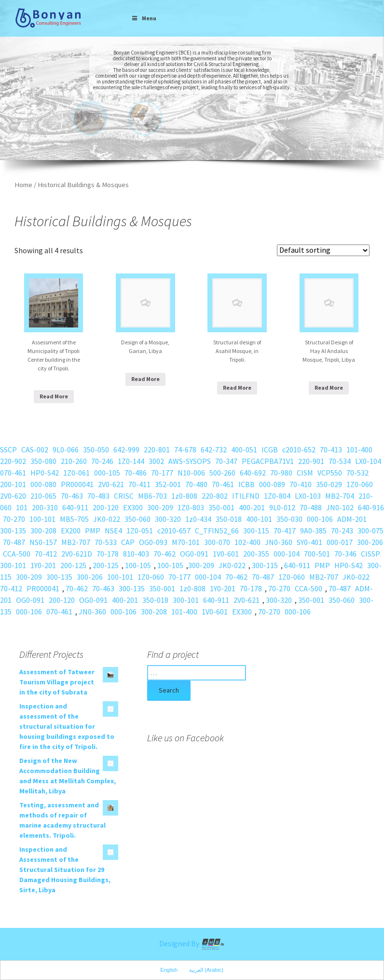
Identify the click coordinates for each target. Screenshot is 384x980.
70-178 (108, 554)
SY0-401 (309, 542)
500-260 (222, 473)
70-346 (345, 554)
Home (23, 185)
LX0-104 (368, 461)
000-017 (340, 542)
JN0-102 (340, 507)
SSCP (8, 449)
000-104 (287, 554)
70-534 (340, 461)
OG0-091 (194, 554)
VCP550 (330, 473)
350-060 (137, 519)
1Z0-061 (76, 473)
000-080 (43, 484)
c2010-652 (299, 449)
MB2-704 (340, 496)
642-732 (214, 449)
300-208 (43, 531)
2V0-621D (77, 554)
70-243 (342, 531)
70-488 (311, 507)
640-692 (253, 473)
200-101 (13, 484)
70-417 (285, 531)
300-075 (370, 531)
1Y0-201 (43, 565)
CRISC (124, 496)
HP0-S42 (45, 473)
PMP (93, 531)
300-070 (217, 542)
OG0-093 (153, 542)
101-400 (359, 449)
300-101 (13, 565)
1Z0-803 (191, 507)
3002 (156, 461)
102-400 (247, 542)
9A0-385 (313, 531)
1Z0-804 (277, 496)
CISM (305, 473)
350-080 (43, 461)
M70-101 (186, 542)
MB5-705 (74, 519)
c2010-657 (174, 531)
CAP (128, 542)
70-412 (46, 554)
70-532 (357, 473)
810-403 (136, 554)
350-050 (96, 449)
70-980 (281, 473)
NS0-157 (43, 542)
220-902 (13, 461)
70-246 (102, 461)
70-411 (139, 484)
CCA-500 (17, 554)
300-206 (370, 542)
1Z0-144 (131, 461)
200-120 (106, 507)
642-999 (126, 449)
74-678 (185, 449)
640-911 (75, 507)
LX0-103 (308, 496)
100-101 (42, 519)
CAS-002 (35, 449)
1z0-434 (198, 519)
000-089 (272, 484)
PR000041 (77, 484)
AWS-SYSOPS (190, 461)
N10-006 (191, 473)
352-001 (168, 484)
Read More (54, 396)
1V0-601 (226, 554)
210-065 (43, 496)
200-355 (256, 554)
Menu (144, 18)
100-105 (138, 565)
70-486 (136, 473)
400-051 (244, 449)
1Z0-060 (360, 484)
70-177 (162, 473)
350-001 (221, 507)
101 (22, 507)
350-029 (329, 484)
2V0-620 (13, 496)
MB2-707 (76, 542)
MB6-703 (152, 496)
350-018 (229, 519)
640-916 (371, 507)
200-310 (45, 507)
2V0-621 (111, 484)
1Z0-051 (140, 531)
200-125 (73, 565)
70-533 (106, 542)
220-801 (157, 449)
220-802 (215, 496)
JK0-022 (107, 519)
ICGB (270, 449)
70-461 (223, 484)
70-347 (226, 461)
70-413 (331, 449)
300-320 (168, 519)
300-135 (13, 531)
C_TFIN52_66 (217, 531)
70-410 (301, 484)
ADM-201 (352, 519)
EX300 (133, 507)
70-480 (196, 484)
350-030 (289, 519)
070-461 (13, 473)
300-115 (256, 531)
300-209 (160, 507)
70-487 (14, 542)
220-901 (311, 461)
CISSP (370, 554)
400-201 (252, 507)
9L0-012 (282, 507)
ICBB (247, 484)
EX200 (71, 531)
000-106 (320, 519)
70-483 (98, 496)
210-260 (74, 461)
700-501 (317, 554)
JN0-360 (279, 542)
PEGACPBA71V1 (268, 461)
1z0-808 (184, 496)
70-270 (14, 519)
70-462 (165, 554)
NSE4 (113, 531)
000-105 (107, 473)
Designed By (192, 943)
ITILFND (246, 496)
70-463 (72, 496)
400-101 (259, 519)
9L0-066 (66, 449)
